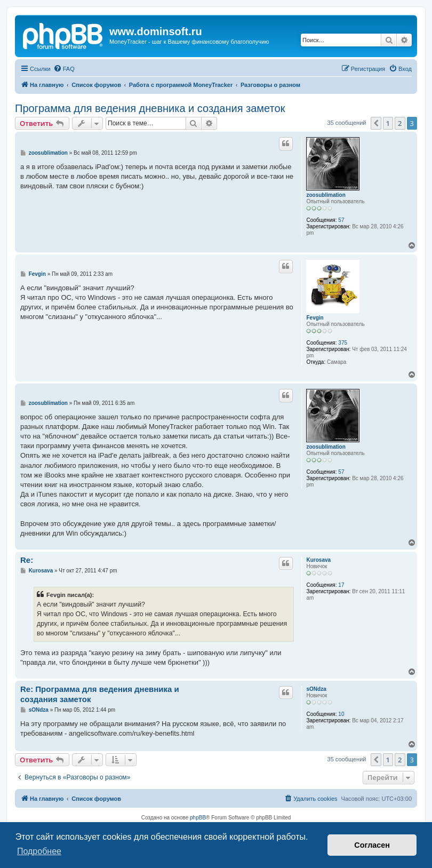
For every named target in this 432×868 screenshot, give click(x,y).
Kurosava (318, 560)
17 (341, 585)
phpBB (198, 818)
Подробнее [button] (39, 851)
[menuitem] (64, 69)
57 (341, 220)
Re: (27, 560)
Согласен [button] (372, 845)
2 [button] (400, 123)
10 (341, 714)
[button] (376, 123)
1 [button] (388, 123)
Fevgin (315, 318)
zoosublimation (326, 195)
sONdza (316, 689)
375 (343, 343)
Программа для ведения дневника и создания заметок (150, 108)
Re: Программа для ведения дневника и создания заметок (100, 694)
